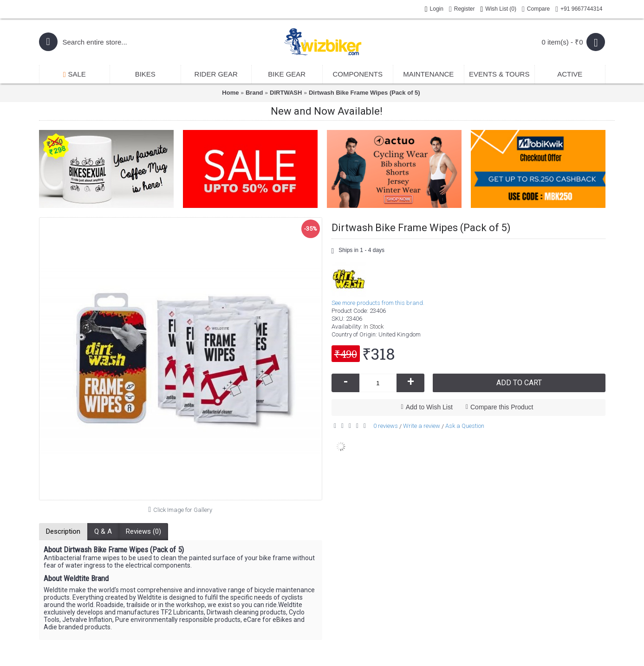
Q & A (103, 531)
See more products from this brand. (378, 303)
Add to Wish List (429, 407)
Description (63, 531)
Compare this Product (502, 407)
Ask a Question (465, 426)
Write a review (422, 426)
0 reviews (386, 426)
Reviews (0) (143, 531)
